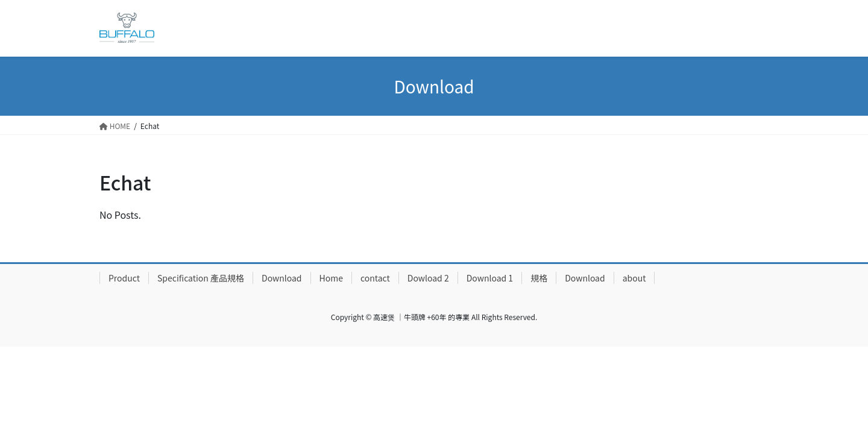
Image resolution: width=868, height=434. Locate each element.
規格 (539, 278)
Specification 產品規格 (201, 278)
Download (282, 278)
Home (331, 278)
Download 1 (490, 278)
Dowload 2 (428, 278)
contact (375, 278)
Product (124, 278)
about (634, 278)
